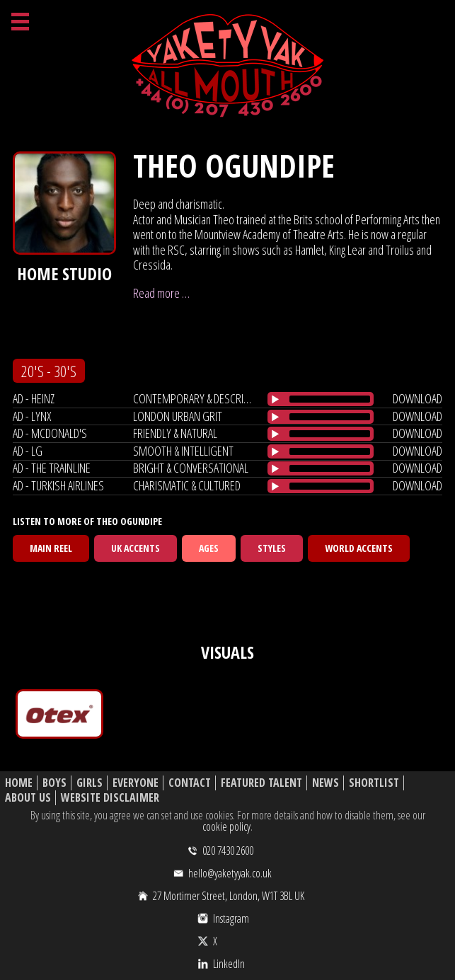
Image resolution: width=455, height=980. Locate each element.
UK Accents (136, 548)
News (326, 783)
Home (19, 783)
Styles (272, 548)
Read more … (161, 293)
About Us (28, 798)
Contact (190, 783)
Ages (209, 548)
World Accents (359, 548)
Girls (90, 783)
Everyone (136, 783)
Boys (54, 783)
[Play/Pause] (275, 399)
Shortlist (374, 783)
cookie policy (226, 826)
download (417, 398)
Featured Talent (261, 783)
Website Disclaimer (110, 798)
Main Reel (51, 548)
